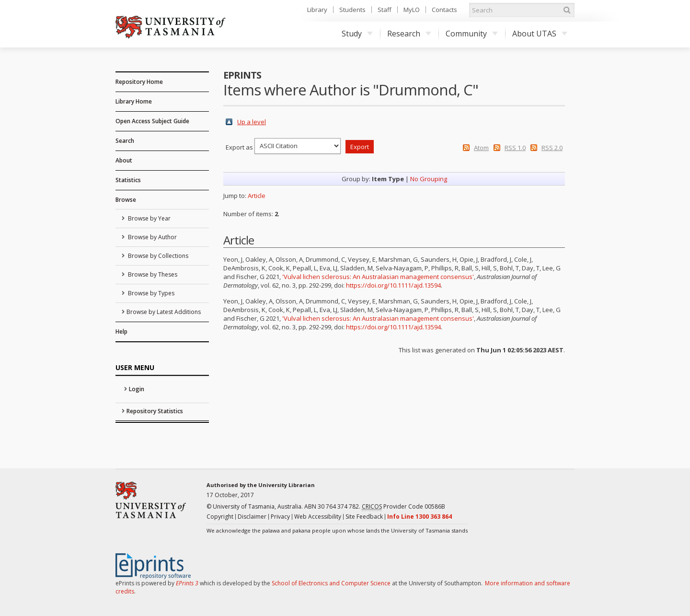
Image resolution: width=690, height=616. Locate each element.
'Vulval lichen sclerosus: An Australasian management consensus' (378, 277)
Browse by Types (150, 293)
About (124, 160)
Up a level (252, 122)
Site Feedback (364, 517)
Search (125, 141)
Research (409, 34)
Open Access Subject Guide (152, 121)
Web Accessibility (318, 517)
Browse (126, 200)
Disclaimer (252, 517)
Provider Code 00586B (403, 507)
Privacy (280, 517)
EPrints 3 (187, 583)
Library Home (134, 101)
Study (357, 34)
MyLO (412, 10)
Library (317, 10)
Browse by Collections (157, 256)
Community (472, 34)
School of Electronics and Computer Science (331, 583)
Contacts (444, 10)
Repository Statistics (155, 411)
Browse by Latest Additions (164, 312)
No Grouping (429, 179)
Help (121, 331)
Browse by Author (152, 237)
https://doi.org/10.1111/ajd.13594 (393, 285)
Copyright (220, 517)
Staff (385, 10)
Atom (481, 148)
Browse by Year (149, 218)
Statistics (128, 180)
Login (137, 389)
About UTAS (540, 34)
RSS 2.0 (552, 148)
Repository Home (139, 82)
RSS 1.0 (515, 148)
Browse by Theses (152, 274)
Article (257, 196)
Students (352, 10)
